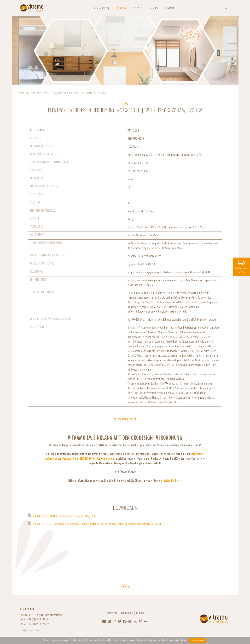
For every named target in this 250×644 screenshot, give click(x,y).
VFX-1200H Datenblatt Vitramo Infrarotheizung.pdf (64, 516)
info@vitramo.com (29, 630)
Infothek (154, 8)
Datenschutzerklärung (177, 640)
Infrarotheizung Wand (40, 93)
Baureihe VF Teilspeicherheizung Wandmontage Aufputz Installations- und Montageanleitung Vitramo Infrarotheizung (98, 524)
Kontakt (170, 8)
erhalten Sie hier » (171, 481)
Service (138, 8)
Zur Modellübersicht (125, 419)
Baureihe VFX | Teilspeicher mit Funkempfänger (73, 93)
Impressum (112, 613)
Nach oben (125, 587)
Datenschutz (127, 613)
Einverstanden (198, 640)
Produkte (122, 8)
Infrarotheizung (102, 8)
